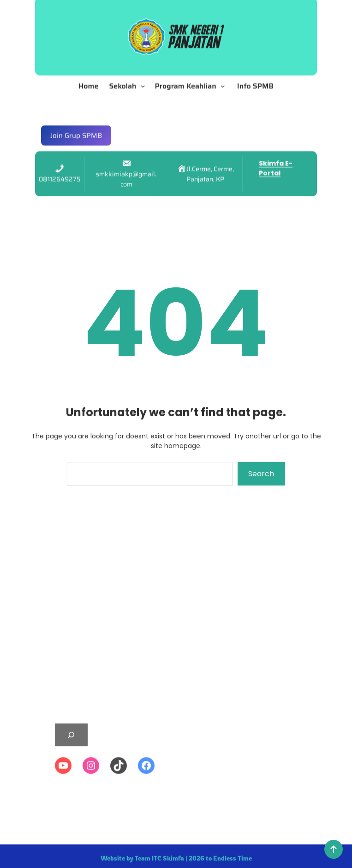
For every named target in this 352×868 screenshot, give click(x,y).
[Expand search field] (71, 798)
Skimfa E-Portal (276, 161)
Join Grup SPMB (76, 127)
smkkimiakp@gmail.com (126, 171)
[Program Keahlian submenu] (225, 78)
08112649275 (60, 171)
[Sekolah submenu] (145, 78)
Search (261, 474)
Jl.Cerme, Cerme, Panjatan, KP (210, 166)
